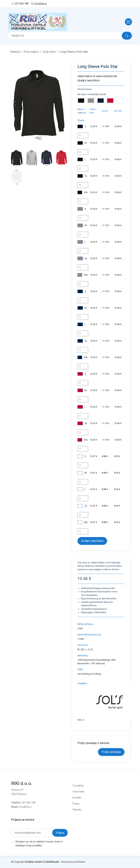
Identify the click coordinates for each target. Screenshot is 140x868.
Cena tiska (78, 792)
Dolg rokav (49, 52)
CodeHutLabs (51, 862)
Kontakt (77, 798)
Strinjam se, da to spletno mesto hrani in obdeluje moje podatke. (39, 844)
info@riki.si (41, 4)
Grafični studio (34, 862)
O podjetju (78, 786)
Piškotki (77, 810)
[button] (15, 103)
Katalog (15, 52)
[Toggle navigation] (127, 22)
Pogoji (76, 804)
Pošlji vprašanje (111, 752)
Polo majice (31, 52)
